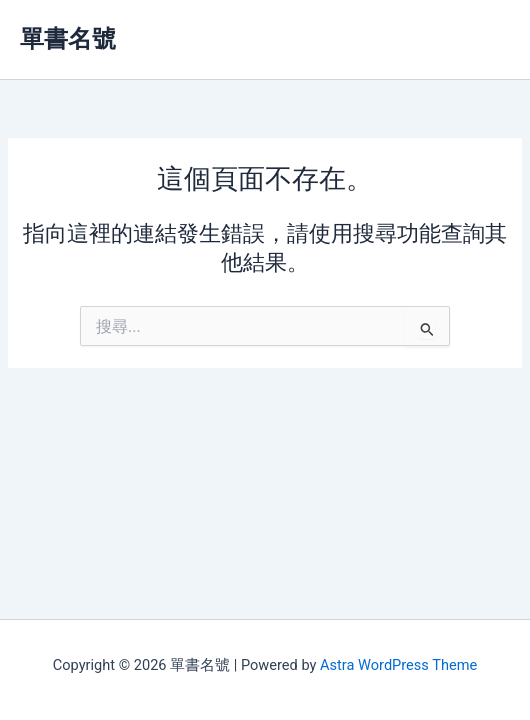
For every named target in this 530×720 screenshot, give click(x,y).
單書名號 (68, 39)
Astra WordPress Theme (398, 665)
